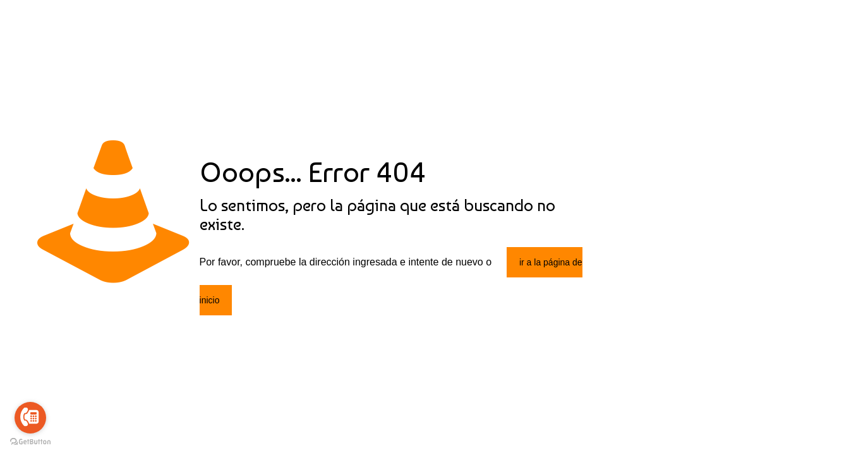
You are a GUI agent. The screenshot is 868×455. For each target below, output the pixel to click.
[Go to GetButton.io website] (30, 442)
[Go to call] (30, 418)
